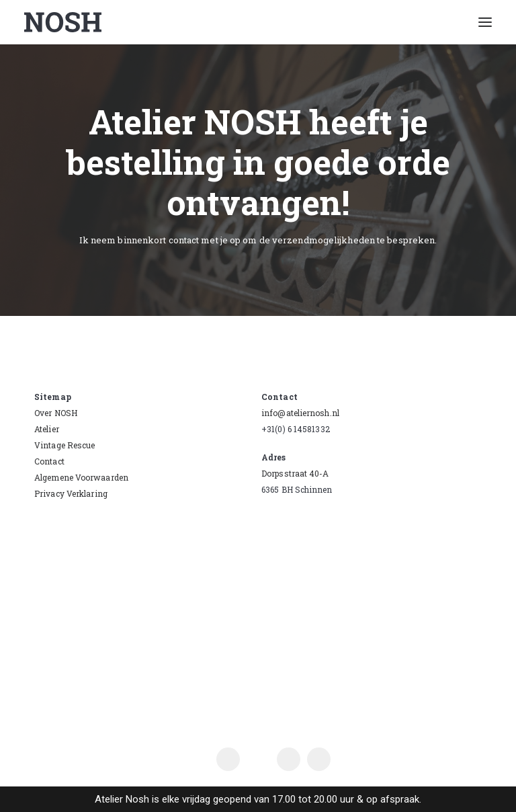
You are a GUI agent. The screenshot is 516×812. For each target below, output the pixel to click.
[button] (485, 22)
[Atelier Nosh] (63, 22)
